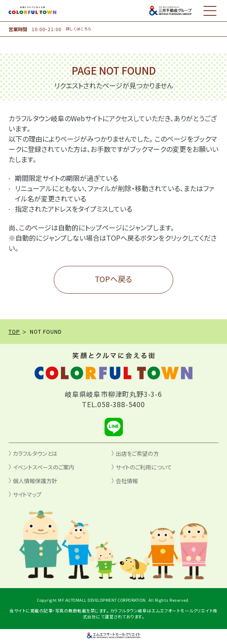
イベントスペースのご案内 (44, 467)
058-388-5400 (121, 404)
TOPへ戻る (113, 279)
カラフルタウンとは (35, 453)
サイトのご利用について (144, 467)
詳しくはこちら (79, 29)
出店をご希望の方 (137, 453)
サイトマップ (27, 494)
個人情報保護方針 (35, 481)
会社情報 (127, 481)
